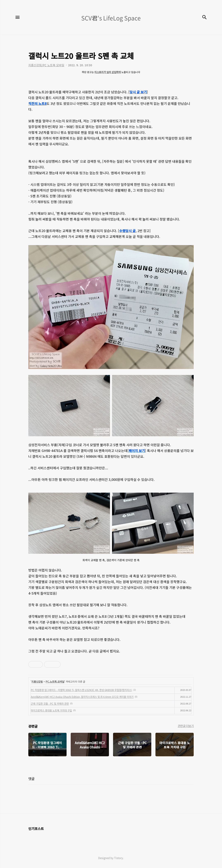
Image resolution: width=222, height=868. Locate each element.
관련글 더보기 (186, 726)
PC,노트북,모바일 (55, 681)
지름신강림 (37, 681)
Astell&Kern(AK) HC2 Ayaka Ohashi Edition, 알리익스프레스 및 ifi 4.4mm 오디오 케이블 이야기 (82, 697)
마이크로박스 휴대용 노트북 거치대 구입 (51, 710)
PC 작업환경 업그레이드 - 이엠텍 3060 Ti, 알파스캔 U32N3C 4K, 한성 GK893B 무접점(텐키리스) (81, 690)
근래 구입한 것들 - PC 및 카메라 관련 (50, 704)
